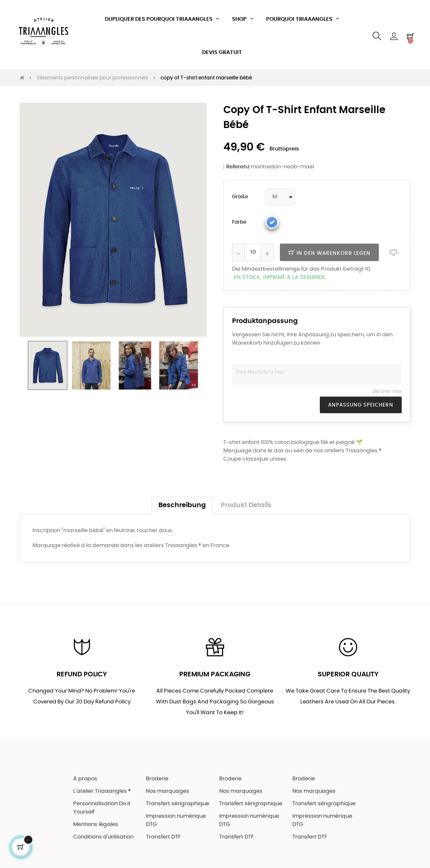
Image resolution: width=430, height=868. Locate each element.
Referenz (238, 166)
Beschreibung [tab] (182, 504)
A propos (85, 778)
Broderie (157, 778)
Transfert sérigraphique (178, 803)
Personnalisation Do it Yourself (102, 807)
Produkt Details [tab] (246, 504)
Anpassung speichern (361, 404)
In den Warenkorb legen (330, 252)
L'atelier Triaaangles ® (102, 790)
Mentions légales (96, 824)
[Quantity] (253, 251)
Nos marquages (168, 790)
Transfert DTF (163, 836)
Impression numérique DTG (176, 820)
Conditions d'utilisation (103, 836)
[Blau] (272, 221)
